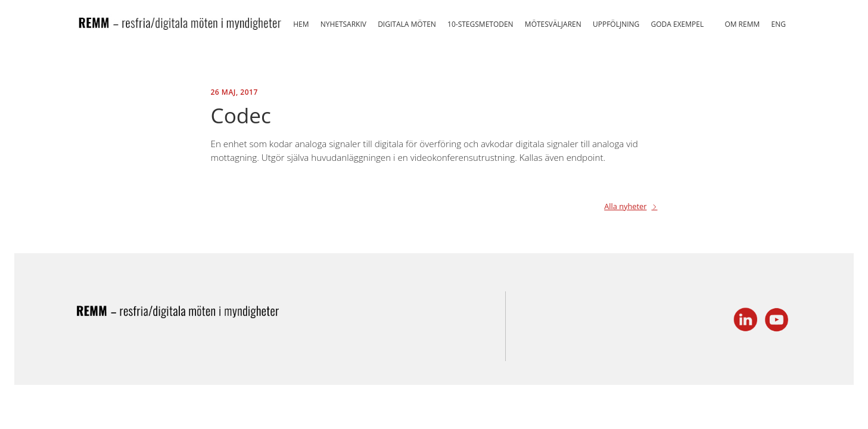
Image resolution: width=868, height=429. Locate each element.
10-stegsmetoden (480, 24)
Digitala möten (407, 24)
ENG (778, 24)
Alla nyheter (625, 207)
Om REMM (742, 24)
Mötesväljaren (553, 24)
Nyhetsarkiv (343, 24)
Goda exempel (678, 24)
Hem (301, 24)
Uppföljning (616, 24)
